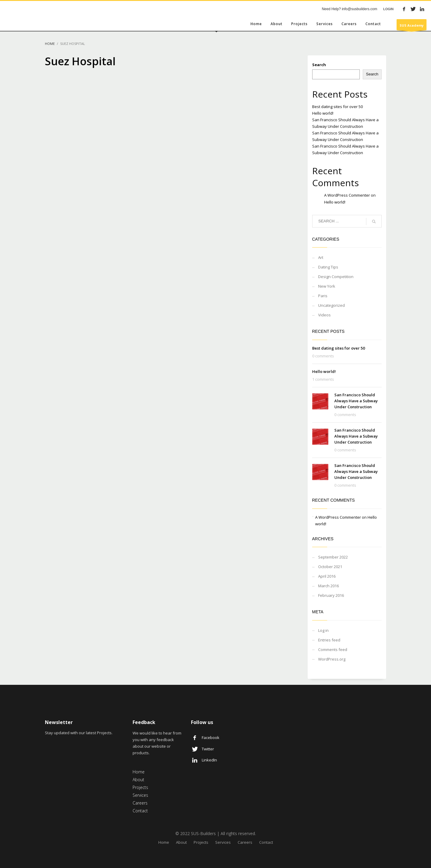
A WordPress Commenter (347, 195)
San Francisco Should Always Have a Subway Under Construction (356, 401)
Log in (323, 630)
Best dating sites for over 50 (337, 107)
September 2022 (333, 557)
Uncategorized (331, 305)
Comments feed (333, 650)
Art (321, 257)
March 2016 (328, 586)
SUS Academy (412, 27)
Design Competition (336, 277)
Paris (323, 296)
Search (319, 65)
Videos (324, 315)
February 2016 (331, 595)
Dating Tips (328, 267)
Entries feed (329, 640)
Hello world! (323, 113)
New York (327, 286)
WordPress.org (332, 659)
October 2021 (330, 567)
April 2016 (327, 576)
